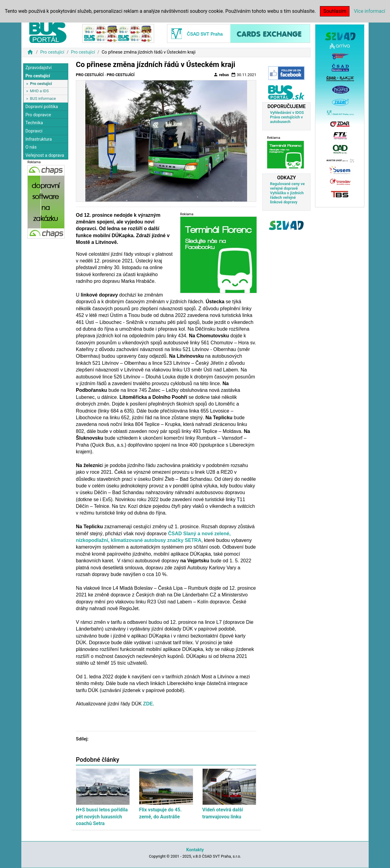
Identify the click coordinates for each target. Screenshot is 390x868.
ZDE (148, 704)
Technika (34, 123)
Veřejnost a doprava (45, 155)
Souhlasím (335, 11)
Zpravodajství (38, 68)
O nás (31, 147)
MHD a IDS (39, 91)
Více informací (369, 11)
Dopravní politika (42, 107)
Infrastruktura (39, 139)
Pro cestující (52, 52)
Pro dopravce (38, 115)
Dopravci (34, 131)
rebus (221, 75)
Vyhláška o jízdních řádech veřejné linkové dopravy (287, 197)
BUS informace (43, 98)
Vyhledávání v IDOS (287, 112)
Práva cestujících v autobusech (286, 119)
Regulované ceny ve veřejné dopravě (287, 186)
